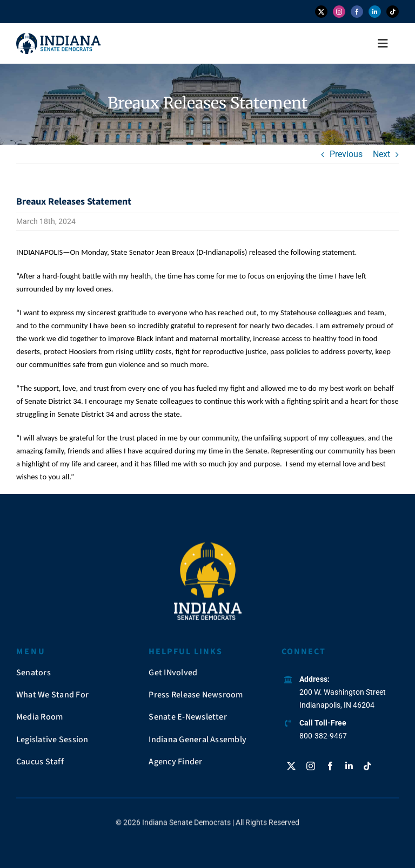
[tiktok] (393, 12)
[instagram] (339, 12)
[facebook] (357, 12)
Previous (346, 154)
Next (381, 154)
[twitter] (321, 12)
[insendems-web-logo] (58, 37)
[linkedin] (375, 12)
